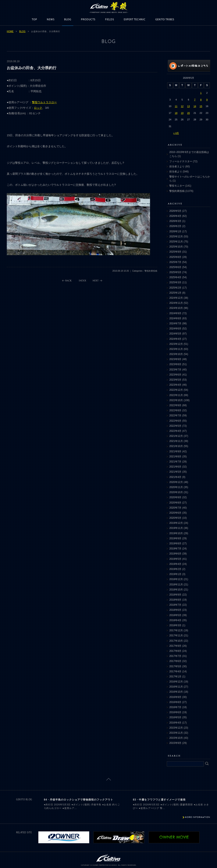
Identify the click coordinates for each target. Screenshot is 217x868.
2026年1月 (175, 231)
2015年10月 (176, 738)
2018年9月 (175, 595)
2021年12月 (176, 436)
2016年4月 (175, 723)
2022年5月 (175, 426)
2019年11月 (176, 528)
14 (195, 106)
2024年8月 (175, 318)
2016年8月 (175, 702)
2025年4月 (175, 277)
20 (188, 113)
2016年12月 (176, 682)
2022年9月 (175, 405)
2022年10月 (176, 400)
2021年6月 (175, 467)
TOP (34, 20)
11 (176, 106)
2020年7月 (175, 508)
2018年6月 (175, 610)
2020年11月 (176, 487)
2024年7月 (175, 323)
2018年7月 (175, 605)
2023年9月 (175, 359)
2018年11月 (176, 585)
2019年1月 (175, 574)
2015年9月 (175, 743)
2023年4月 (175, 385)
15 (201, 106)
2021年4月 (175, 477)
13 (188, 106)
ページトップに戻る (109, 779)
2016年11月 (176, 687)
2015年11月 (176, 733)
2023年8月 (175, 364)
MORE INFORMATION (198, 817)
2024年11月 (176, 303)
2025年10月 (176, 247)
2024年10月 (176, 308)
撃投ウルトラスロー (44, 102)
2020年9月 (175, 497)
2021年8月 (175, 457)
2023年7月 (175, 370)
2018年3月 (175, 625)
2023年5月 (175, 380)
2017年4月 (175, 671)
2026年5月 (175, 211)
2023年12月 (176, 344)
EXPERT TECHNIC (135, 20)
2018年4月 (175, 620)
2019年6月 (175, 554)
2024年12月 (176, 298)
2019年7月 (175, 549)
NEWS (51, 20)
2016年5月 (175, 717)
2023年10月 (176, 354)
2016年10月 (176, 692)
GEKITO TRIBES (165, 20)
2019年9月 (175, 538)
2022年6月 (175, 421)
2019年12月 (176, 523)
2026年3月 (175, 221)
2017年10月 (176, 641)
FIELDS (110, 20)
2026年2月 (175, 226)
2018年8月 (175, 600)
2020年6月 (175, 513)
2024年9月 (175, 313)
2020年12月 (176, 482)
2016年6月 (175, 712)
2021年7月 (175, 462)
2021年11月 (176, 441)
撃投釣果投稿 (177, 191)
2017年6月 (175, 661)
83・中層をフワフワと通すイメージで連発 (159, 800)
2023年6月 (175, 375)
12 (182, 106)
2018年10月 (176, 590)
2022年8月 (175, 410)
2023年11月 (176, 349)
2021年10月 (176, 446)
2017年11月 (176, 636)
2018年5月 (175, 615)
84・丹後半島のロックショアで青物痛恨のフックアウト (79, 800)
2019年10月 (176, 533)
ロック (38, 108)
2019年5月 (175, 559)
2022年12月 (176, 390)
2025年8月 (175, 257)
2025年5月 (175, 272)
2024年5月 (175, 334)
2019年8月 (175, 543)
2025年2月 (175, 288)
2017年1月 (175, 677)
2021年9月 (175, 451)
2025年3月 (175, 282)
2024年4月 (175, 339)
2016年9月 (175, 697)
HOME (10, 31)
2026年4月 (175, 216)
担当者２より (177, 166)
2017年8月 (175, 651)
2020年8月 (175, 503)
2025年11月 (176, 242)
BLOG (68, 20)
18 (176, 113)
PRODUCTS (88, 20)
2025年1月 (175, 293)
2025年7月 (175, 262)
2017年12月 (176, 630)
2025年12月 (176, 237)
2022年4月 (175, 431)
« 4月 (176, 133)
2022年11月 (176, 395)
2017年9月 (175, 646)
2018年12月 (176, 579)
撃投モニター (177, 186)
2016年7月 (175, 707)
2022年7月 (175, 415)
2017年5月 (175, 666)
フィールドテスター (181, 161)
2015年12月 (176, 728)
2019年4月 (175, 564)
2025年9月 (175, 252)
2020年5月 (175, 518)
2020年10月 (176, 492)
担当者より (176, 172)
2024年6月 (175, 329)
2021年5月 (175, 472)
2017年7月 (175, 656)
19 (182, 113)
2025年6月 (175, 267)
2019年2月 (175, 569)
